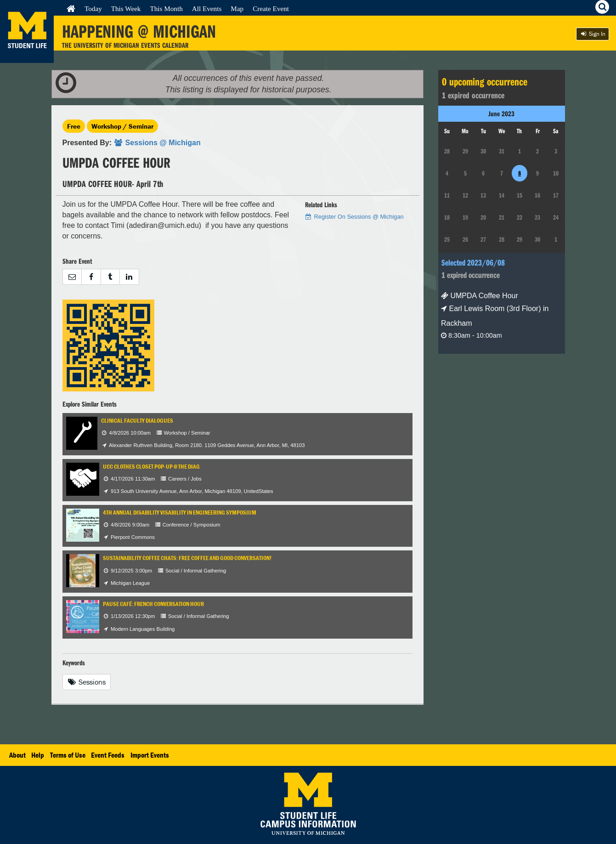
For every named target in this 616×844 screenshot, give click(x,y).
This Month (166, 8)
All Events (207, 8)
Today (93, 8)
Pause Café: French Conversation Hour (153, 604)
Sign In (593, 34)
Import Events (150, 755)
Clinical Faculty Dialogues (137, 421)
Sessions (87, 682)
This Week (126, 8)
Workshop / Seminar (122, 126)
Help (38, 755)
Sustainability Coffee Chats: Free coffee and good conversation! (187, 558)
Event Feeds (108, 755)
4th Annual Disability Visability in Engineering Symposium (180, 513)
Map (237, 8)
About (17, 755)
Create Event (271, 8)
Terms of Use (68, 755)
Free (74, 126)
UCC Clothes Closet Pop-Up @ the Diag (151, 467)
